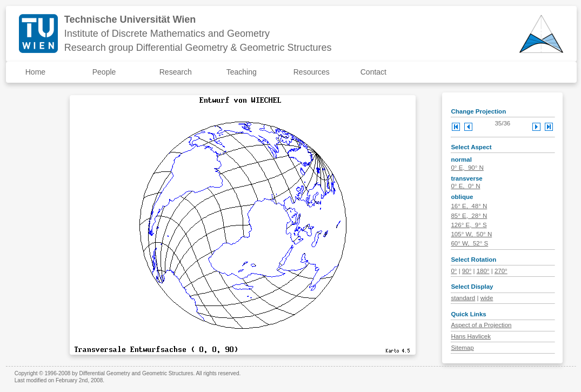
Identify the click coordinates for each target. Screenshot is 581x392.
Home (35, 72)
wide (487, 298)
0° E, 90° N (467, 168)
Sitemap (462, 348)
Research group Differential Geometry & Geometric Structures (198, 48)
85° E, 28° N (469, 216)
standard (463, 298)
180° (483, 271)
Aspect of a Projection (481, 325)
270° (501, 271)
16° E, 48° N (469, 206)
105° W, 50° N (471, 234)
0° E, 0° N (465, 186)
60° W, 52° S (469, 243)
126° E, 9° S (469, 225)
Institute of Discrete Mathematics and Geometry (167, 34)
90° (467, 271)
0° (454, 271)
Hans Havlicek (471, 336)
